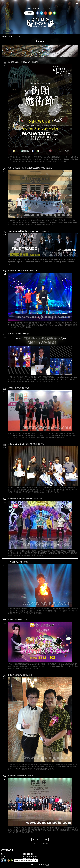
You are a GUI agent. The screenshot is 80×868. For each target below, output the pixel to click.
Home (13, 37)
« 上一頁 (36, 839)
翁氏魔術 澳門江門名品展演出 (19, 388)
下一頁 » (44, 839)
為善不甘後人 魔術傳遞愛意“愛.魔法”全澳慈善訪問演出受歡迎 (30, 168)
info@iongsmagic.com (29, 856)
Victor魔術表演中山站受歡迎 (18, 562)
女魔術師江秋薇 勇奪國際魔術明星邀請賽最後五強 (26, 444)
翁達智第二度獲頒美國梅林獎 (19, 334)
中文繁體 (29, 13)
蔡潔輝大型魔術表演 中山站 (18, 620)
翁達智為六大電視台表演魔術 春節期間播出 (24, 270)
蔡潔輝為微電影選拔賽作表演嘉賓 (20, 675)
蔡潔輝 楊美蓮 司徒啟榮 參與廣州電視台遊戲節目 (26, 499)
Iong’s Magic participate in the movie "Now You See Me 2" (29, 231)
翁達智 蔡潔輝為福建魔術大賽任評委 (21, 775)
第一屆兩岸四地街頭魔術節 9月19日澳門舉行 (24, 62)
